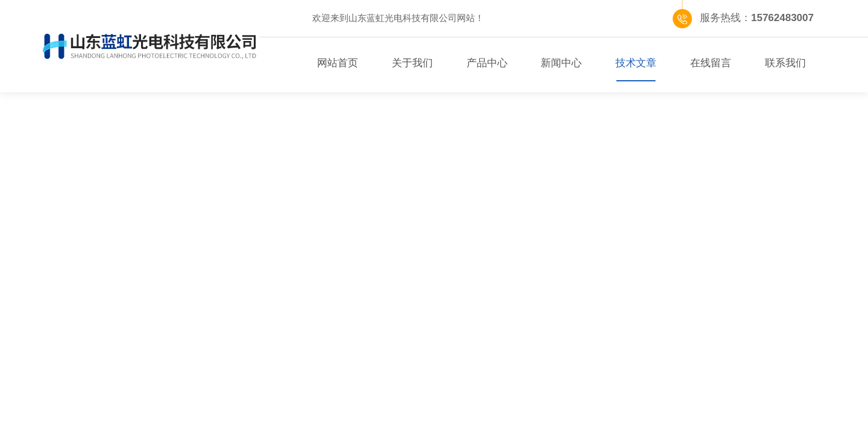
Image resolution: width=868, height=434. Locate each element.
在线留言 (711, 63)
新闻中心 (561, 63)
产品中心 (487, 63)
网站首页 (338, 63)
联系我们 (785, 63)
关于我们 (412, 63)
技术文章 (636, 63)
